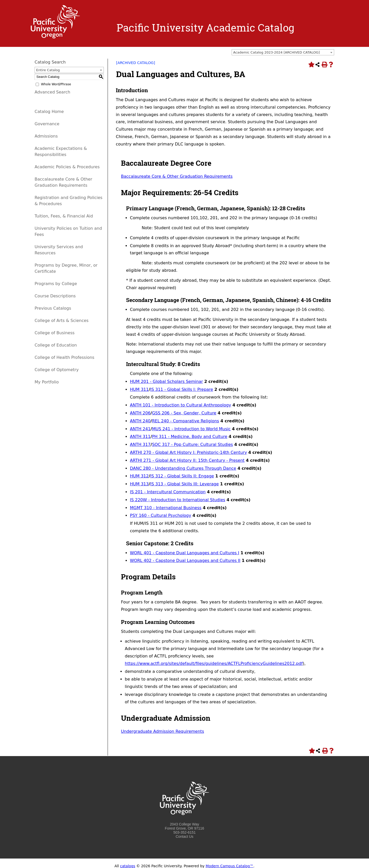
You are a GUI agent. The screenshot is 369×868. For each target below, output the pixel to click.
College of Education (56, 345)
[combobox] (283, 52)
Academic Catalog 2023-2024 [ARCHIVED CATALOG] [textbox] (276, 52)
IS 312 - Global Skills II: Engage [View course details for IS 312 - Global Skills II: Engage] (182, 476)
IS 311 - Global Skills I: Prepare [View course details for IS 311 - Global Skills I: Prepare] (182, 389)
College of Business (55, 333)
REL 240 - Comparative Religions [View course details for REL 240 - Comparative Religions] (186, 421)
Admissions (46, 136)
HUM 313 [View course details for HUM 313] (139, 484)
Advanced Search (52, 92)
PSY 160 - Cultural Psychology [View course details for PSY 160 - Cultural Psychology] (161, 515)
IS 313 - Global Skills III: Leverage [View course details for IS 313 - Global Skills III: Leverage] (184, 484)
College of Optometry (57, 370)
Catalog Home (49, 112)
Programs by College (56, 284)
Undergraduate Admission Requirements (162, 731)
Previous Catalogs (53, 308)
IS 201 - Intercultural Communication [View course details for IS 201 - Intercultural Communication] (168, 492)
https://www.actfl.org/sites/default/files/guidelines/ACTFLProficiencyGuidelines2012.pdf (214, 663)
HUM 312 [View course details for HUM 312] (139, 476)
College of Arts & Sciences (61, 321)
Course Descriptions (55, 296)
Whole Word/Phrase (56, 84)
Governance (47, 124)
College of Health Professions (64, 357)
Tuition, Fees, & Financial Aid (64, 216)
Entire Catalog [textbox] (48, 70)
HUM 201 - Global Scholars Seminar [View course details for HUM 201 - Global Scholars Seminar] (166, 381)
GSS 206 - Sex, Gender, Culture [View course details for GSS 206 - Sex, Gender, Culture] (184, 413)
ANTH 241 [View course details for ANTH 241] (140, 429)
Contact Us (184, 836)
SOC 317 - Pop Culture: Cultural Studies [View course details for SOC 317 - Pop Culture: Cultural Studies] (192, 445)
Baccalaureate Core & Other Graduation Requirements (177, 176)
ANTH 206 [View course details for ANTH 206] (140, 413)
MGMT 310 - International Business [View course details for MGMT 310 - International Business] (166, 508)
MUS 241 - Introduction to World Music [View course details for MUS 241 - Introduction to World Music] (191, 429)
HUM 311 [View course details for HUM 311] (139, 389)
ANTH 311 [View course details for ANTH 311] (140, 437)
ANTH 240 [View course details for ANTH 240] (140, 421)
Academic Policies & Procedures (67, 167)
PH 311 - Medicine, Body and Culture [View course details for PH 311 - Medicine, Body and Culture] (190, 437)
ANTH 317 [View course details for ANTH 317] (140, 445)
